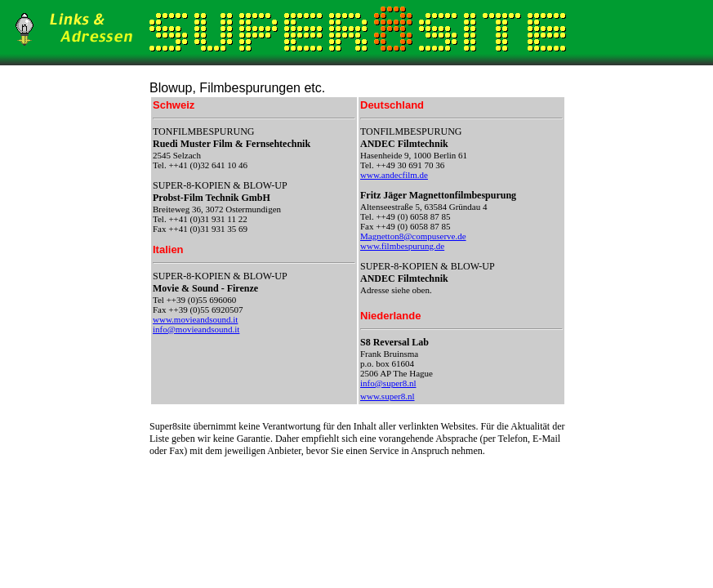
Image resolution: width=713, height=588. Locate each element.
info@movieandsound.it (196, 329)
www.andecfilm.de (394, 175)
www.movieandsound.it (195, 319)
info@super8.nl (388, 383)
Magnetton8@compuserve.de (413, 236)
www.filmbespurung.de (402, 246)
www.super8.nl (388, 396)
